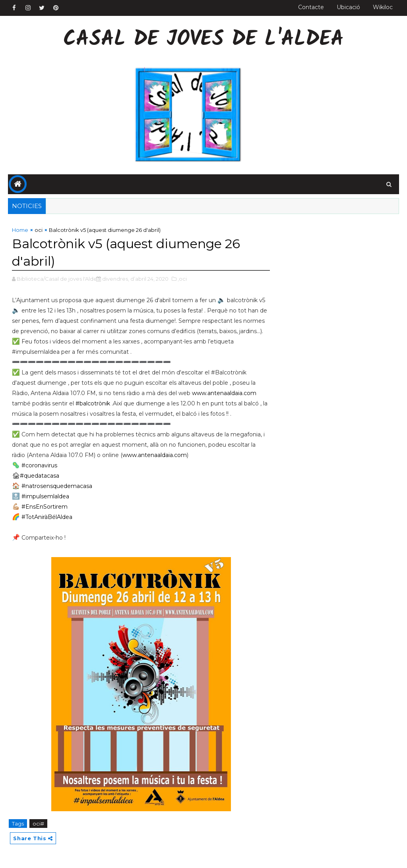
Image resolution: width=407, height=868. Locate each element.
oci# (38, 824)
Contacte (311, 7)
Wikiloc (383, 7)
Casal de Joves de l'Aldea (203, 40)
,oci (182, 279)
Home (20, 230)
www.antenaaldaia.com (224, 393)
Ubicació (348, 7)
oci (39, 230)
